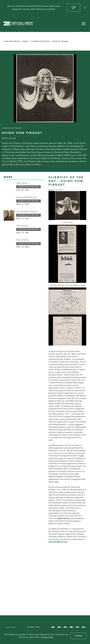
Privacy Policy (47, 637)
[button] (83, 24)
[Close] (85, 8)
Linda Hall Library (12, 41)
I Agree (78, 636)
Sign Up (74, 8)
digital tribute (63, 518)
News (26, 41)
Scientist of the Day (40, 41)
